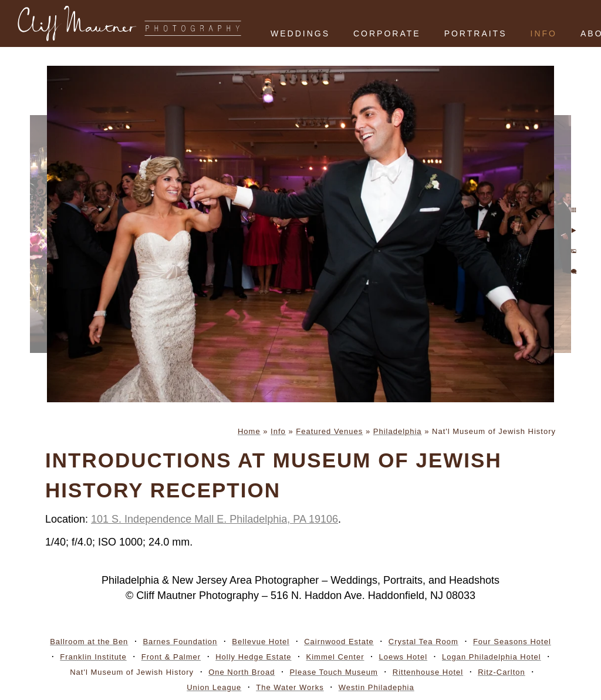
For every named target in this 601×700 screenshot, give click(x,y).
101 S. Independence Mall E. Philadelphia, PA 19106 (215, 519)
